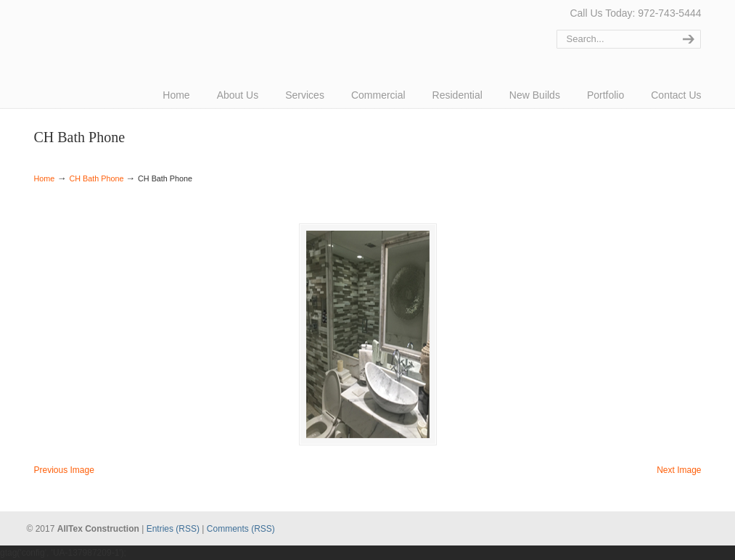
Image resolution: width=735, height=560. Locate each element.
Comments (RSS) (241, 529)
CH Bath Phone (96, 178)
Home (45, 178)
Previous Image (64, 470)
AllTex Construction (89, 31)
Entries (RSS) (173, 529)
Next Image (679, 470)
